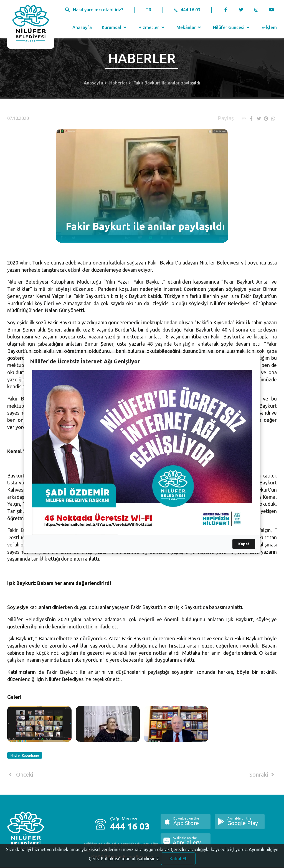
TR (149, 10)
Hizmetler (152, 27)
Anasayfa (82, 27)
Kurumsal (115, 27)
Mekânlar (189, 27)
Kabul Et (178, 861)
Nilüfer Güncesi (232, 27)
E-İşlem (269, 27)
